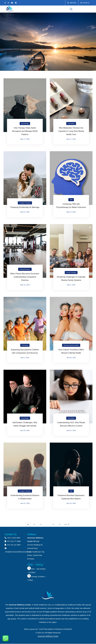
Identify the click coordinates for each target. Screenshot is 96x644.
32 (53, 525)
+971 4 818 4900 (14, 538)
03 (41, 525)
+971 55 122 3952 (14, 545)
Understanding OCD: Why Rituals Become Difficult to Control (71, 424)
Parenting (25, 345)
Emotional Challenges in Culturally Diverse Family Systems (71, 279)
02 (34, 525)
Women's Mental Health (71, 345)
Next (67, 524)
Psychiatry (71, 124)
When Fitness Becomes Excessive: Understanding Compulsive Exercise (25, 277)
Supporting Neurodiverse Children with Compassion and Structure (25, 351)
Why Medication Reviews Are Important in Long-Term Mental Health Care (71, 131)
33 (60, 525)
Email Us (86, 3)
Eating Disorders (25, 269)
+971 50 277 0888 (14, 541)
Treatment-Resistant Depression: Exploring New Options (71, 497)
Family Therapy (71, 273)
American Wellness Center (48, 636)
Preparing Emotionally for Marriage (25, 207)
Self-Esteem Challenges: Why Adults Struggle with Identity (25, 424)
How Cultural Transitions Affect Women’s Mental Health (71, 351)
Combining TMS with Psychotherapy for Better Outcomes (71, 206)
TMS (71, 200)
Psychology (25, 124)
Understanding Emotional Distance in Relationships (25, 497)
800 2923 (73, 3)
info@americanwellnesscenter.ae (18, 552)
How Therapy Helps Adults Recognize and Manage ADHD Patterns (25, 131)
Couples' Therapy (25, 203)
